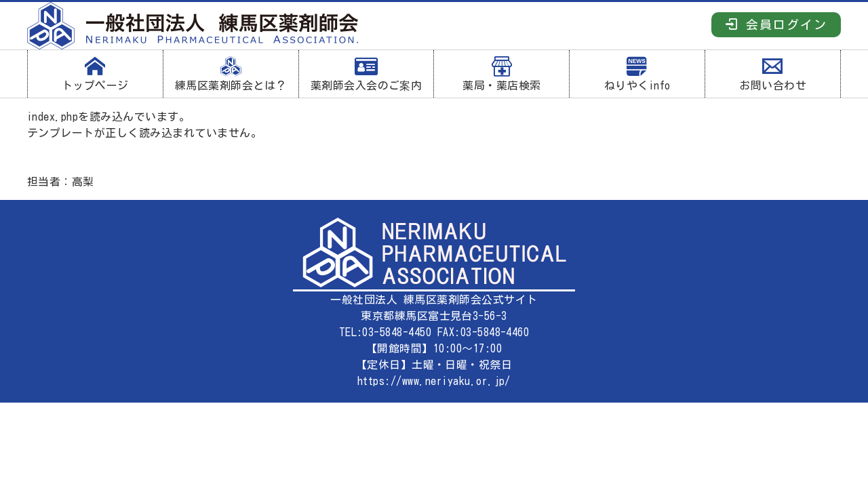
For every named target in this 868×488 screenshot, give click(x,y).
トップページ (95, 74)
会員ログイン (776, 24)
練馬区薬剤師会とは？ (231, 74)
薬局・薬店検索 (501, 74)
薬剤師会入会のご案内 (367, 74)
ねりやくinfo (637, 74)
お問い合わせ (773, 74)
